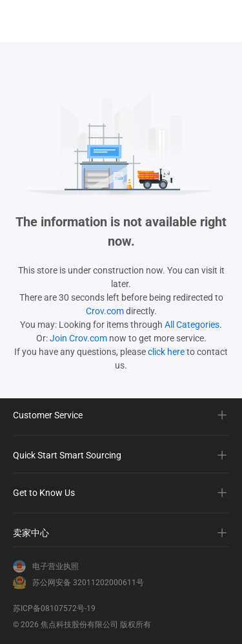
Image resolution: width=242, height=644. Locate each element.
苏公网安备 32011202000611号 (88, 583)
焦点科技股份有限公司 (79, 625)
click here (166, 352)
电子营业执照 (55, 566)
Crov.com (105, 311)
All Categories (192, 325)
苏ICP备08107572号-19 (54, 608)
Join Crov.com (78, 338)
